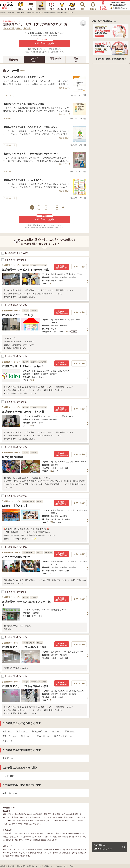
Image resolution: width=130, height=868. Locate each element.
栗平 (70, 731)
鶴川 (56, 731)
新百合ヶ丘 (40, 731)
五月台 (22, 731)
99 (57, 207)
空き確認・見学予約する (62, 267)
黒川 (26, 736)
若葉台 (8, 741)
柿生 (7, 731)
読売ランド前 (64, 736)
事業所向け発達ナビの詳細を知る (111, 59)
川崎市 (9, 776)
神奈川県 (11, 793)
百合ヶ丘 (10, 736)
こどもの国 (43, 736)
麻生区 (9, 758)
